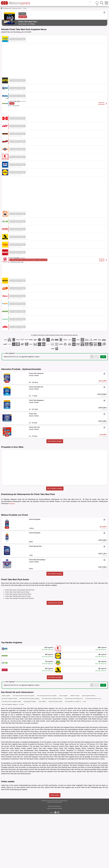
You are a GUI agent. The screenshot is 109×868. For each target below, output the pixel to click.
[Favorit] (104, 12)
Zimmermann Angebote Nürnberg (9, 753)
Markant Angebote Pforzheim (89, 750)
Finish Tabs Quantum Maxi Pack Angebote (47, 750)
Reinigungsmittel (7, 8)
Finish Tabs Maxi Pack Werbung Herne (74, 753)
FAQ (52, 862)
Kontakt (48, 862)
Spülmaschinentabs (16, 8)
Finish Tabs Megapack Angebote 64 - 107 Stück (13, 758)
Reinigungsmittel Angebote (30, 756)
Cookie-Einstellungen (58, 862)
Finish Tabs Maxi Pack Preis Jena (93, 753)
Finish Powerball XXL (101, 809)
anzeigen (12, 504)
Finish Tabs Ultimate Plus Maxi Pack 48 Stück (19, 652)
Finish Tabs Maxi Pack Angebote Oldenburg (52, 753)
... (22, 8)
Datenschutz (58, 860)
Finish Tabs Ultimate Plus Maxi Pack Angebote (24, 750)
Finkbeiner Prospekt (75, 750)
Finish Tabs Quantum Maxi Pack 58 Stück (18, 648)
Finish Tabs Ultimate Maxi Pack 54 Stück (18, 650)
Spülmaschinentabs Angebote (55, 756)
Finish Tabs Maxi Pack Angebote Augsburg (30, 753)
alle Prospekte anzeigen (55, 488)
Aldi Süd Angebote (63, 750)
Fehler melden (55, 849)
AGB (54, 860)
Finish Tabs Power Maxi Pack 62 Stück (17, 646)
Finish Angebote (42, 756)
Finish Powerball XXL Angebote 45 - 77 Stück (75, 756)
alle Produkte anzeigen (55, 441)
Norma (84, 788)
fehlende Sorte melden (55, 657)
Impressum (50, 860)
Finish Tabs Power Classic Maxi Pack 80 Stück (20, 644)
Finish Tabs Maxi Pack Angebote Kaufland (11, 756)
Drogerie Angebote (6, 750)
